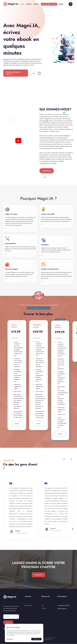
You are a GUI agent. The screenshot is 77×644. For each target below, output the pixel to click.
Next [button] (71, 459)
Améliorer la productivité (50, 269)
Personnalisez (10, 639)
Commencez (47, 171)
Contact (36, 4)
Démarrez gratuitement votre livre (13, 73)
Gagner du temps (11, 214)
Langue (61, 4)
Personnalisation (11, 243)
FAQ (43, 605)
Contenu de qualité (48, 214)
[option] (21, 506)
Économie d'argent (12, 269)
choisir (17, 424)
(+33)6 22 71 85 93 (64, 606)
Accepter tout (36, 639)
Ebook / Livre (28, 605)
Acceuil (22, 4)
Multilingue (45, 245)
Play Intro (36, 73)
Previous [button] (64, 459)
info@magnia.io (62, 609)
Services (29, 4)
